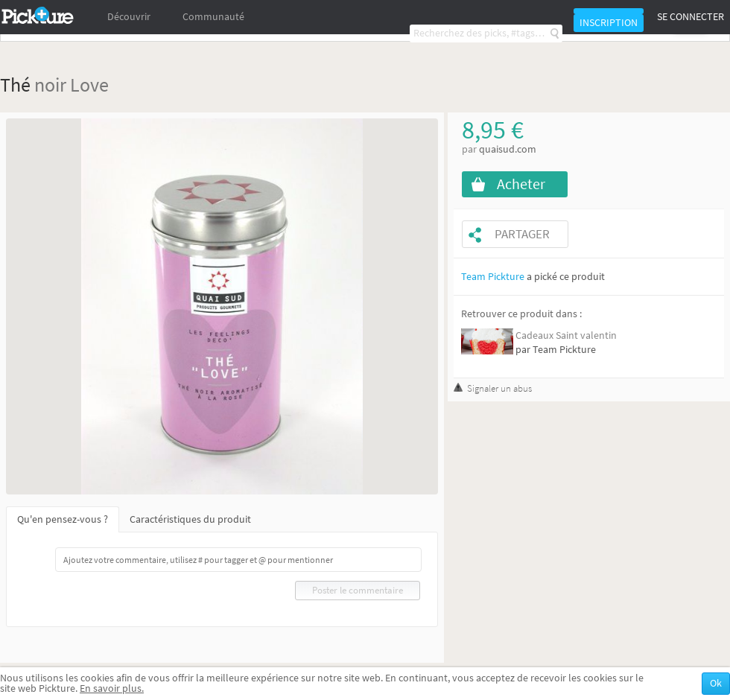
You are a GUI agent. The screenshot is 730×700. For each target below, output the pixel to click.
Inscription (609, 23)
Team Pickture (493, 277)
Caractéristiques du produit (190, 519)
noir (50, 85)
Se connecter (691, 17)
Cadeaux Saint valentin (566, 335)
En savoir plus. (112, 688)
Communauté (213, 17)
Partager (522, 234)
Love (89, 85)
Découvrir (129, 17)
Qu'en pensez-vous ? (63, 519)
